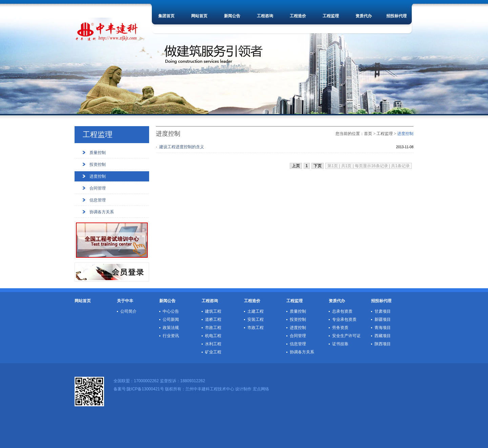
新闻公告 (232, 16)
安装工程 (256, 319)
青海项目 (383, 328)
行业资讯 (171, 336)
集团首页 (166, 16)
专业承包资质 (344, 319)
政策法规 (171, 328)
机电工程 (213, 336)
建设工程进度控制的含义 (182, 147)
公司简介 (128, 311)
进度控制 (98, 176)
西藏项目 (383, 336)
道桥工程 (213, 319)
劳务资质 (340, 328)
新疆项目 (383, 319)
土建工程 (256, 311)
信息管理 (98, 200)
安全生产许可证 (346, 336)
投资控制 (98, 164)
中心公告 (171, 311)
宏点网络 (261, 389)
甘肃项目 (383, 311)
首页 (368, 134)
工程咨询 (265, 16)
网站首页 (199, 16)
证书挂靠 (340, 344)
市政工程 (213, 328)
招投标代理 (396, 16)
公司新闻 (171, 319)
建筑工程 (213, 311)
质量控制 (98, 153)
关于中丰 (125, 301)
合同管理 (98, 188)
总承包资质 (342, 311)
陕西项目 (383, 344)
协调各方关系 (102, 212)
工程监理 (331, 16)
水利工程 (213, 344)
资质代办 (364, 16)
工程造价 (298, 16)
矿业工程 (213, 352)
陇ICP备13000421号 (145, 389)
